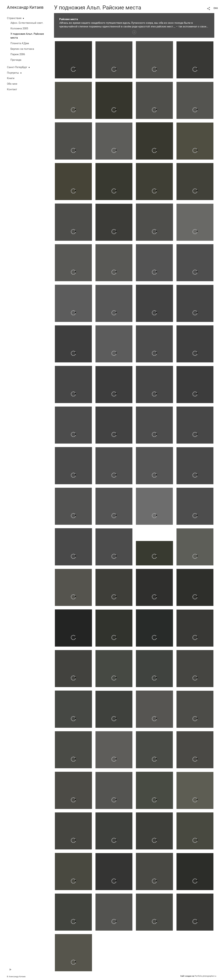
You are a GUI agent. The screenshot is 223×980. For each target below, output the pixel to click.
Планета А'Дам (20, 43)
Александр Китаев (25, 7)
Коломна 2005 (19, 28)
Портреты (13, 73)
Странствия (14, 18)
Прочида (16, 60)
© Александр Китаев (16, 977)
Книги (11, 78)
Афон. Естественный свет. (27, 23)
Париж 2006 (18, 54)
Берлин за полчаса (22, 49)
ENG (216, 8)
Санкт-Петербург (17, 67)
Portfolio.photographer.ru (205, 976)
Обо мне (12, 84)
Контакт (12, 89)
